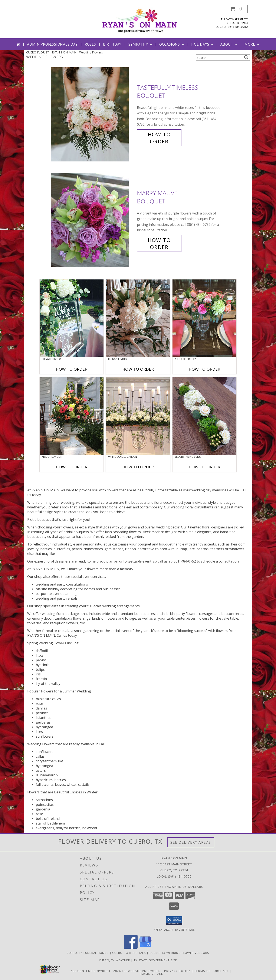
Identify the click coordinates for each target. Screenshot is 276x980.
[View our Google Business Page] (145, 947)
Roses (90, 44)
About (229, 44)
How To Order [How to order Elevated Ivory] (72, 369)
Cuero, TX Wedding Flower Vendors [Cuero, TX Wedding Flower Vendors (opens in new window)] (179, 953)
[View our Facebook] (131, 947)
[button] (236, 9)
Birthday (112, 44)
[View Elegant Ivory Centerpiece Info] (138, 318)
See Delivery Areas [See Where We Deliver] (191, 842)
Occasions (172, 44)
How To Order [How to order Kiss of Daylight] (72, 467)
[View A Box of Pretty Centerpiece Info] (204, 318)
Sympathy (141, 44)
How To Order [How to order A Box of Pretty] (204, 369)
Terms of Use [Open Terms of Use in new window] (151, 973)
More (252, 44)
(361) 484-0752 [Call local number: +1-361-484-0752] (237, 27)
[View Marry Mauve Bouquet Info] (93, 220)
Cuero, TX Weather (115, 960)
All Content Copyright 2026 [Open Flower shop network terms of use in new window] (96, 971)
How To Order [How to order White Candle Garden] (138, 467)
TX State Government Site (155, 960)
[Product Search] (219, 58)
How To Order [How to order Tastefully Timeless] (159, 138)
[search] (246, 57)
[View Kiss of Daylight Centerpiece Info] (72, 416)
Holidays (203, 44)
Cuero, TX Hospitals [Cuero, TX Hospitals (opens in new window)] (129, 953)
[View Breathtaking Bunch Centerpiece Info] (204, 416)
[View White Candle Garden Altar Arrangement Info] (138, 416)
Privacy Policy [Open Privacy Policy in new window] (177, 971)
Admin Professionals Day (52, 44)
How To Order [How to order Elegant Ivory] (138, 369)
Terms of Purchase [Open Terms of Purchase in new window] (212, 971)
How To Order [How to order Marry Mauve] (159, 243)
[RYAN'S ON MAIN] (140, 20)
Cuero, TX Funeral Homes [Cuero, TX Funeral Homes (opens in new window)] (88, 953)
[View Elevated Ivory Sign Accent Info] (72, 318)
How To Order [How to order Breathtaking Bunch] (204, 467)
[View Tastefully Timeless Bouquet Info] (93, 114)
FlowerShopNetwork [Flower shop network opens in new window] (141, 971)
